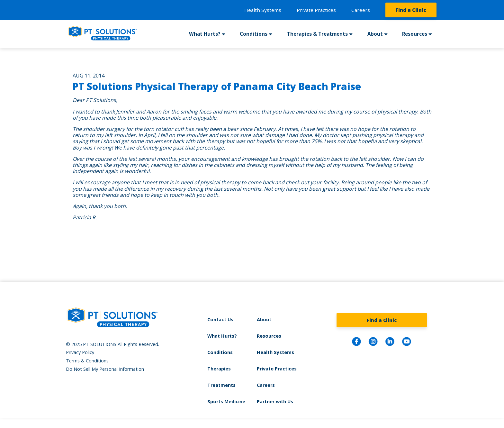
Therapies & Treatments (317, 34)
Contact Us (220, 319)
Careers (361, 10)
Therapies (219, 369)
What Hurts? (205, 34)
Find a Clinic (411, 10)
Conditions (254, 34)
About (375, 34)
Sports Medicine (226, 401)
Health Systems (263, 10)
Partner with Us (275, 401)
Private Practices (316, 10)
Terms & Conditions (87, 361)
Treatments (221, 385)
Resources (415, 34)
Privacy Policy (80, 352)
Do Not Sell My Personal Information (105, 369)
